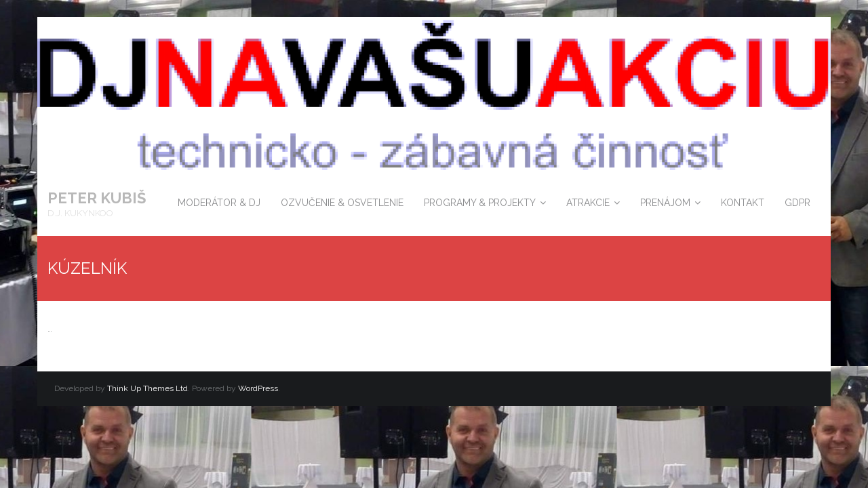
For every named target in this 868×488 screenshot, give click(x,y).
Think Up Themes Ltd (147, 388)
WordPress (258, 388)
